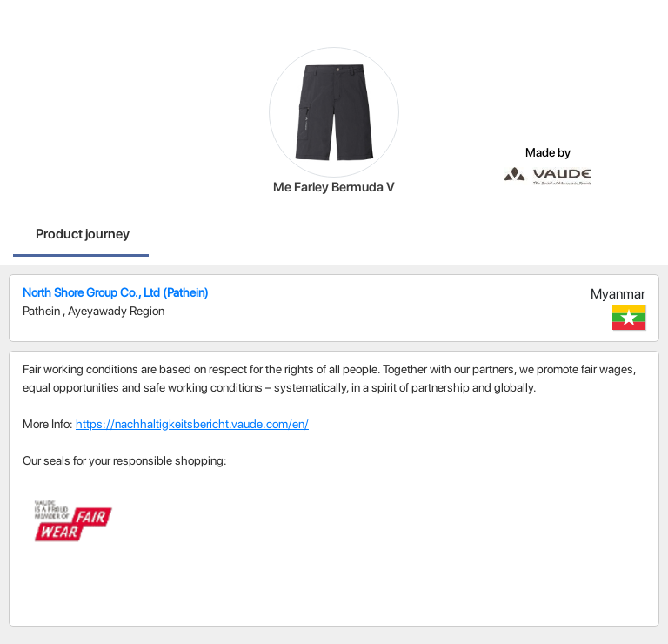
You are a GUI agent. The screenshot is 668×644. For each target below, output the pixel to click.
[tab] (83, 236)
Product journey (83, 234)
